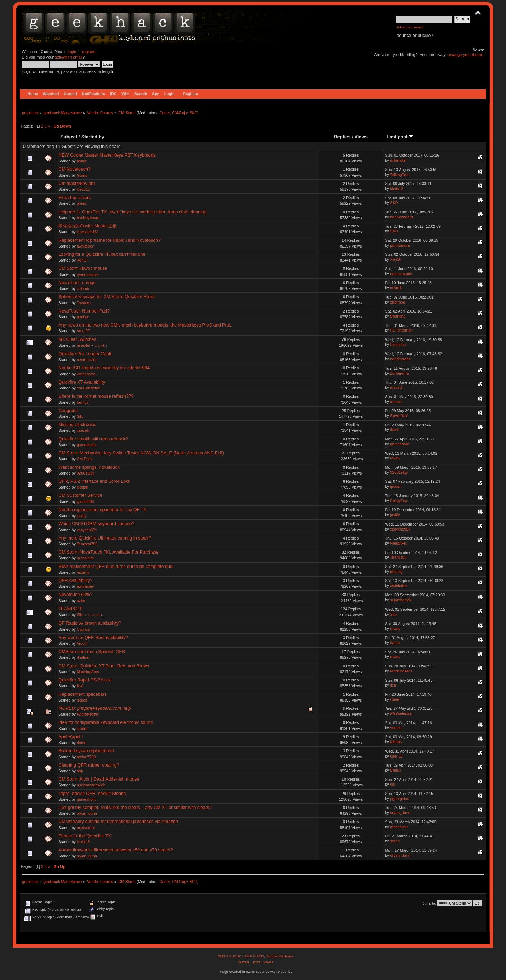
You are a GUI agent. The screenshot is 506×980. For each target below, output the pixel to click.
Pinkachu (398, 345)
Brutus (396, 770)
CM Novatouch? (74, 169)
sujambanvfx (401, 600)
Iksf (80, 686)
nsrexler (84, 345)
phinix (82, 161)
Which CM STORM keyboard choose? (96, 524)
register (89, 52)
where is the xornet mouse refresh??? (96, 396)
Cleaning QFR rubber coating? (89, 765)
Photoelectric (88, 714)
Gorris (82, 175)
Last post (400, 137)
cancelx (83, 430)
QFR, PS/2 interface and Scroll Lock (94, 481)
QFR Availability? (75, 581)
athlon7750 (86, 757)
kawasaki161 (88, 232)
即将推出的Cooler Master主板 (87, 226)
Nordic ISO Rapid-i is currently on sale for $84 (104, 368)
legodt (82, 700)
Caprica (84, 629)
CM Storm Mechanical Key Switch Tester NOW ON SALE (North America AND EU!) (141, 453)
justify (82, 516)
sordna (83, 729)
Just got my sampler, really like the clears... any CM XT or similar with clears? (135, 808)
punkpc (83, 317)
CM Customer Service (80, 495)
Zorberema (86, 374)
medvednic (86, 828)
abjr (80, 771)
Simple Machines (280, 956)
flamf (394, 430)
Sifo (80, 416)
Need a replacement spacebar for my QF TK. (103, 510)
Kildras (396, 742)
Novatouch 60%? (75, 595)
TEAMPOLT (70, 609)
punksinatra (400, 245)
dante (395, 643)
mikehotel (398, 160)
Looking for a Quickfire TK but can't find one (102, 254)
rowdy (395, 458)
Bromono (398, 316)
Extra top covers (74, 198)
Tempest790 (87, 544)
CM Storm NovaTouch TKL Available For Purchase (108, 552)
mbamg (83, 572)
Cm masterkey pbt (76, 184)
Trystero (84, 303)
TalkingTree (400, 175)
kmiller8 (84, 842)
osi (393, 784)
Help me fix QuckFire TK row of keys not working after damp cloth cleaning (132, 212)
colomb (83, 288)
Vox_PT (84, 331)
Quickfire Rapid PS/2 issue (85, 680)
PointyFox (399, 501)
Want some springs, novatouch (89, 467)
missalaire (86, 558)
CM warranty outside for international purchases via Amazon (118, 822)
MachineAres (88, 672)
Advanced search (410, 27)
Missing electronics (77, 425)
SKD (193, 113)
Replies (342, 137)
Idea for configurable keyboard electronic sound (105, 722)
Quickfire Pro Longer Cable (85, 354)
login (72, 52)
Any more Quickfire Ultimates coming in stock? (105, 538)
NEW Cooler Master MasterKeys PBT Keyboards (107, 155)
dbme (82, 743)
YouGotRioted (89, 388)
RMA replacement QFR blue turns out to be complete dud (115, 567)
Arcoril (82, 643)
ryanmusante (88, 274)
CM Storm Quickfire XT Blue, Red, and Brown (104, 666)
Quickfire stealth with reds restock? (93, 439)
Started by (93, 137)
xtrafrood (398, 302)
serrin (395, 841)
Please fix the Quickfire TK (85, 836)
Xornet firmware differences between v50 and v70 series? (115, 850)
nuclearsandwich (91, 785)
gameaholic (87, 445)
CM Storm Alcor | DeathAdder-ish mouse (99, 779)
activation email (68, 57)
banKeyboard (88, 218)
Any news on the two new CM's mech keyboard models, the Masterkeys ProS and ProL (145, 325)
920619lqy (86, 473)
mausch (397, 387)
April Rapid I (70, 737)
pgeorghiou (400, 799)
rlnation (83, 657)
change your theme (466, 55)
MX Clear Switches (77, 339)
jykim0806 (86, 501)
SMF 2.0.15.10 (230, 956)
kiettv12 (84, 189)
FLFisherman (401, 330)
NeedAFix (399, 543)
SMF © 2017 (254, 956)
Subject (69, 137)
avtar (81, 601)
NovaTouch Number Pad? (84, 311)
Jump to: (430, 903)
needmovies (87, 360)
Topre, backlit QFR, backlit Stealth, (93, 794)
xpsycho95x (87, 530)
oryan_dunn (87, 813)
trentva (83, 402)
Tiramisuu (398, 557)
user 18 (397, 756)
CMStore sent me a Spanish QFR (92, 652)
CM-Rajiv (180, 113)
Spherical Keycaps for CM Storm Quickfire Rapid (107, 297)
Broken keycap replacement (86, 751)
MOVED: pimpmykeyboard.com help (95, 708)
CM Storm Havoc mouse (83, 268)
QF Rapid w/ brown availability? (90, 623)
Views (361, 137)
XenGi (82, 260)
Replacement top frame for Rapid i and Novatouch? (109, 240)
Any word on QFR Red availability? (93, 638)
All (103, 346)
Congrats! (68, 411)
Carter (164, 113)
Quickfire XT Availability (82, 382)
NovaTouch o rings (77, 283)
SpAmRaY (399, 416)
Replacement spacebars (82, 694)
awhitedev (86, 246)
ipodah (83, 487)
